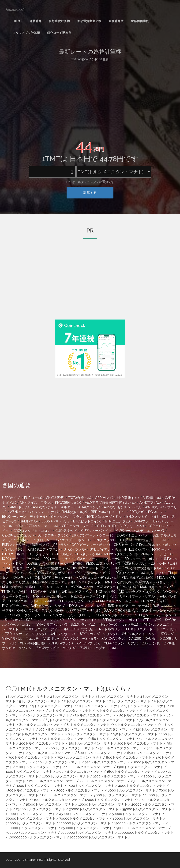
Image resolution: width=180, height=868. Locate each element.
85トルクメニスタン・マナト (88, 725)
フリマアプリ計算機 (26, 33)
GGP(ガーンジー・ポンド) (91, 545)
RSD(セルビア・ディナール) (129, 606)
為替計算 (36, 21)
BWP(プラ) (142, 521)
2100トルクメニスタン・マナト (52, 781)
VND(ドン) (51, 639)
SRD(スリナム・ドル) (83, 620)
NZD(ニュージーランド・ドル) (94, 596)
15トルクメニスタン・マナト (145, 706)
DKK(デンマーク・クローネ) (93, 535)
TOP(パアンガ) (82, 629)
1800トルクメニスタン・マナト (66, 776)
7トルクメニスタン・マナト (130, 701)
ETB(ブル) (125, 540)
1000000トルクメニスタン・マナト (88, 833)
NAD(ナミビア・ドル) (77, 592)
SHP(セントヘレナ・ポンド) (155, 615)
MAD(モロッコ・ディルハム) (97, 578)
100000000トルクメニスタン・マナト (37, 837)
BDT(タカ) (137, 512)
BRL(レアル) (29, 521)
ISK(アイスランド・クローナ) (98, 559)
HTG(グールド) (13, 554)
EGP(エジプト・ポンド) (72, 540)
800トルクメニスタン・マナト (129, 758)
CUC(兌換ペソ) (66, 531)
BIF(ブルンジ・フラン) (67, 517)
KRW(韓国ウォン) (68, 503)
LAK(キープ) (22, 573)
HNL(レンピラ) (136, 549)
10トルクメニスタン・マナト (99, 706)
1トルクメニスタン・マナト (26, 697)
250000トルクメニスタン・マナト (87, 828)
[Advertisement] (90, 99)
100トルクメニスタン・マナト (61, 729)
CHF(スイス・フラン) (36, 503)
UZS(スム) (167, 634)
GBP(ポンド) (104, 498)
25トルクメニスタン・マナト (70, 711)
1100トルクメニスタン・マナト (39, 767)
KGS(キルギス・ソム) (139, 563)
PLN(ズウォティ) (152, 601)
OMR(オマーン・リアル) (138, 596)
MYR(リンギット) (15, 592)
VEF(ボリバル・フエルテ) (21, 639)
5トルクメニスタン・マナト (40, 701)
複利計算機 (116, 21)
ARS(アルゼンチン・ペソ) (123, 507)
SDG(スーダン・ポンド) (28, 615)
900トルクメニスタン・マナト (58, 762)
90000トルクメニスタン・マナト (30, 823)
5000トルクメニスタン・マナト (80, 790)
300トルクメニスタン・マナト (140, 743)
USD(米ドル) (11, 498)
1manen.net (15, 9)
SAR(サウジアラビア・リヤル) (78, 610)
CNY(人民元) (55, 498)
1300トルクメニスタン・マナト (140, 767)
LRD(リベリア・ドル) (129, 573)
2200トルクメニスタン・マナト (103, 781)
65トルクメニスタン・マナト (67, 720)
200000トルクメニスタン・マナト (32, 828)
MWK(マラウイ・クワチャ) (116, 587)
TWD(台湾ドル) (80, 498)
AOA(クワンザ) (89, 507)
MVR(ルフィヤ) (82, 587)
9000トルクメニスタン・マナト (118, 795)
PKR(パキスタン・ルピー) (117, 601)
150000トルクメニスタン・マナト (140, 823)
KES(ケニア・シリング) (103, 563)
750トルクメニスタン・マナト (80, 758)
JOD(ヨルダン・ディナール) (47, 563)
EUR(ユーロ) (33, 498)
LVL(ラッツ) (22, 578)
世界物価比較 (140, 21)
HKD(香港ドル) (128, 498)
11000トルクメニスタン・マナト (57, 800)
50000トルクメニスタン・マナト (137, 814)
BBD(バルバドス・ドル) (108, 512)
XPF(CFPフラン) (88, 643)
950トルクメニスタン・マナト (107, 762)
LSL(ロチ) (156, 573)
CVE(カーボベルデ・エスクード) (140, 531)
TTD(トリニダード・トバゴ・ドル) (151, 629)
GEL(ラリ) (60, 545)
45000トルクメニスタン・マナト (84, 814)
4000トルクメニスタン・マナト (142, 786)
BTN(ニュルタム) (117, 521)
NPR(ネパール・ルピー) (50, 596)
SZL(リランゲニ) (83, 624)
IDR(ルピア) (65, 554)
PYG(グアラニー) (14, 606)
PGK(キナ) (49, 601)
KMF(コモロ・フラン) (21, 568)
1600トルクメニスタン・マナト (130, 772)
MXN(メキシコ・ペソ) (156, 587)
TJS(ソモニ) (129, 624)
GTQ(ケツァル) (75, 549)
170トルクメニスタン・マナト (64, 739)
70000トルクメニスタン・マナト (84, 819)
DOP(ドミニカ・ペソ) (133, 535)
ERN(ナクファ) (103, 540)
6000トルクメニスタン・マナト (131, 790)
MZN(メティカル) (44, 592)
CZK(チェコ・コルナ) (18, 535)
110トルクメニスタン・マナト (110, 729)
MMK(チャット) (90, 582)
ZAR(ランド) (151, 643)
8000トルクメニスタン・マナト (66, 795)
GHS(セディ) (123, 545)
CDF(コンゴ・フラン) (78, 526)
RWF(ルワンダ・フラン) (34, 610)
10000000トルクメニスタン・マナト (146, 833)
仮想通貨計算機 (59, 21)
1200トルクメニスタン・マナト (90, 767)
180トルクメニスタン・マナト (113, 739)
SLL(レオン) (14, 620)
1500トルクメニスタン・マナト (80, 772)
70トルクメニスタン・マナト (114, 720)
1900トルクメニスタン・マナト (116, 776)
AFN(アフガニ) (150, 503)
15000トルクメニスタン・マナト (50, 804)
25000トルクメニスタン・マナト (41, 809)
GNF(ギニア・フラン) (44, 549)
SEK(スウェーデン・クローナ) (71, 615)
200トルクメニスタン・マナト (42, 743)
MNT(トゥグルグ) (118, 582)
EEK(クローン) (40, 540)
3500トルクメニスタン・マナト (91, 786)
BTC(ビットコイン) (87, 521)
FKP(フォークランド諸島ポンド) (26, 545)
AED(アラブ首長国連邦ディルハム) (110, 503)
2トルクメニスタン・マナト (71, 697)
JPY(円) (77, 563)
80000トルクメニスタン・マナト (137, 819)
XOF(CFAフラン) (61, 643)
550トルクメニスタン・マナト (51, 753)
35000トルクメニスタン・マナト (147, 809)
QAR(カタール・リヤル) (48, 606)
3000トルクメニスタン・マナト (40, 786)
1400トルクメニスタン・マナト (29, 772)
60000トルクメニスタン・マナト (31, 819)
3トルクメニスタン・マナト (116, 697)
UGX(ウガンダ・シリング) (98, 634)
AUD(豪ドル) (152, 498)
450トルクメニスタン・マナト (120, 748)
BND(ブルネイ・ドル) (142, 517)
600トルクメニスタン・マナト (100, 753)
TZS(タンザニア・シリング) (25, 634)
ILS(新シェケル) (88, 554)
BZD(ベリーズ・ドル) (42, 526)
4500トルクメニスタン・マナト (29, 790)
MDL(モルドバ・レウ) (137, 578)
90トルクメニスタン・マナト (135, 725)
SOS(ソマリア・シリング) (45, 620)
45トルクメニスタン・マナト (94, 715)
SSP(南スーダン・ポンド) (121, 620)
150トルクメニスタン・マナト (135, 734)
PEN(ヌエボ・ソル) (24, 601)
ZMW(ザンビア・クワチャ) (56, 648)
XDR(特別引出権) (32, 643)
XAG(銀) (135, 639)
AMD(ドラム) (20, 507)
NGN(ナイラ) (106, 592)
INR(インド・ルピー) (156, 554)
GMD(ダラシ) (15, 549)
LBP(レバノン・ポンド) (52, 573)
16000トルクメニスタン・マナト (103, 804)
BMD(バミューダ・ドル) (105, 517)
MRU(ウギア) (12, 587)
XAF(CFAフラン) (113, 639)
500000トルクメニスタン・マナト (31, 833)
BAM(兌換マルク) (75, 512)
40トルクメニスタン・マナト (47, 715)
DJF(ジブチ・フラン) (53, 535)
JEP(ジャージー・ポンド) (141, 559)
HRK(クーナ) (160, 549)
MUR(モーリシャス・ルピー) (46, 587)
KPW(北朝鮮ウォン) (55, 568)
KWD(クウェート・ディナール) (96, 568)
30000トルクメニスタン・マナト (94, 809)
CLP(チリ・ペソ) (132, 526)
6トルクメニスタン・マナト (85, 701)
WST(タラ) (90, 639)
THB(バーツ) (108, 624)
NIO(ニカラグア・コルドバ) (139, 592)
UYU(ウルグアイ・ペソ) (138, 634)
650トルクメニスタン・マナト (150, 753)
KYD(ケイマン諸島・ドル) (142, 568)
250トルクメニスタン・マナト (91, 743)
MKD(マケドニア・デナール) (54, 582)
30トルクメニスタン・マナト (117, 711)
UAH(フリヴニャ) (62, 634)
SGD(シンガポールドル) (114, 615)
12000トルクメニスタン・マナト (109, 800)
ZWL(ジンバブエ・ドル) (98, 648)
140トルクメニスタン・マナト (87, 734)
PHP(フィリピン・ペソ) (77, 601)
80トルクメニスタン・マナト (41, 725)
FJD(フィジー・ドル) (151, 540)
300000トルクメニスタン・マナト (142, 828)
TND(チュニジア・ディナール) (46, 629)
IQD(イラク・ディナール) (21, 559)
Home (18, 21)
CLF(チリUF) (106, 526)
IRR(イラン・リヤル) (58, 559)
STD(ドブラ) (152, 620)
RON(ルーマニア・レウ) (87, 606)
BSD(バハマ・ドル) (55, 521)
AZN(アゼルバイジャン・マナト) (34, 512)
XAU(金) (151, 639)
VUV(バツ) (70, 639)
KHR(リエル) (168, 563)
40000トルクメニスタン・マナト (30, 814)
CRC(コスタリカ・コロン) (32, 531)
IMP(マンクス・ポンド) (120, 554)
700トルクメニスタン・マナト (31, 758)
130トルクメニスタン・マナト (38, 734)
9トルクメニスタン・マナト (53, 706)
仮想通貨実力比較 (89, 21)
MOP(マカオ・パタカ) (151, 582)
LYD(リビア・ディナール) (53, 578)
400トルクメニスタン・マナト (71, 748)
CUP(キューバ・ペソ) (97, 531)
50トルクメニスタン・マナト (141, 715)
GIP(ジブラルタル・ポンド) (156, 545)
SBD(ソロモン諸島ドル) (121, 610)
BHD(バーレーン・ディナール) (24, 517)
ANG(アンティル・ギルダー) (54, 507)
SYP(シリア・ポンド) (52, 624)
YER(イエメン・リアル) (121, 643)
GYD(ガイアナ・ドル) (105, 549)
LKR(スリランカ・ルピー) (91, 573)
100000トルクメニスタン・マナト (85, 823)
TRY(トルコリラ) (109, 629)
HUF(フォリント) (40, 554)
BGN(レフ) (156, 512)
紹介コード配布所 (59, 33)
